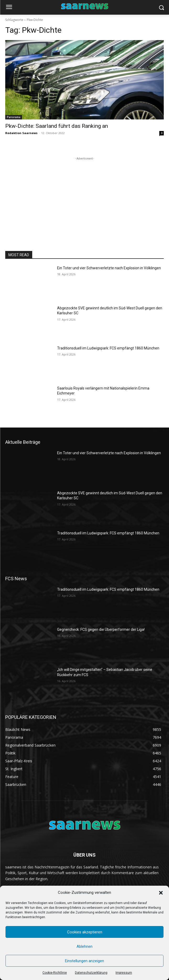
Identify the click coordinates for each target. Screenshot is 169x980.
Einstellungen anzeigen (84, 961)
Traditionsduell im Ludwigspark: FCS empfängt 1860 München (108, 348)
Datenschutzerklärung (91, 973)
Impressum (124, 973)
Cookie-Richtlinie (55, 973)
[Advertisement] (85, 194)
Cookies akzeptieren (85, 932)
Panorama (14, 117)
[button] (161, 893)
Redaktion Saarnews (21, 133)
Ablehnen (84, 946)
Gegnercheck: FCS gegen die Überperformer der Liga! (101, 629)
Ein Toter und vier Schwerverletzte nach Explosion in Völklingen (109, 268)
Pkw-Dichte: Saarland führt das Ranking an (57, 126)
